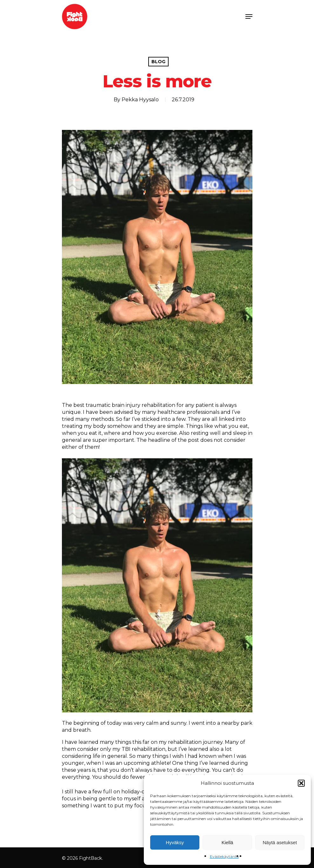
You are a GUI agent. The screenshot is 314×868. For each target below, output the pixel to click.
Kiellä (227, 842)
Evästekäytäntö (224, 856)
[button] (301, 783)
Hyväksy (175, 842)
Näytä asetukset (280, 842)
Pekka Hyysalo (140, 100)
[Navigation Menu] (249, 17)
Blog (158, 62)
